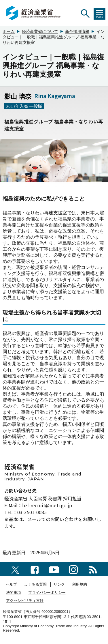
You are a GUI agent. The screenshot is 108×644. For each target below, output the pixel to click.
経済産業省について (40, 31)
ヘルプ (11, 584)
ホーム (9, 31)
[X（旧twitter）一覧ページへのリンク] (15, 569)
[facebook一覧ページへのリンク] (35, 569)
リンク (59, 584)
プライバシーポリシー (47, 592)
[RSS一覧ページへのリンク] (93, 569)
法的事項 (14, 592)
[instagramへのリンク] (73, 569)
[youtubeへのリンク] (54, 569)
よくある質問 (35, 584)
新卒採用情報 (77, 31)
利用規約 (79, 584)
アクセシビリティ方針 (25, 601)
